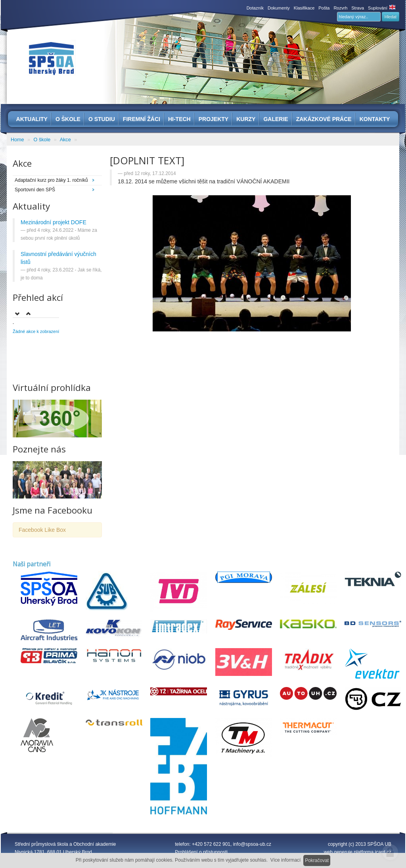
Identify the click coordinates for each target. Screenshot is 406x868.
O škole (42, 140)
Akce (65, 140)
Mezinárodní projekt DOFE (54, 222)
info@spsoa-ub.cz (252, 844)
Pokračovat (317, 860)
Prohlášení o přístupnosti (201, 852)
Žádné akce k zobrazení (36, 331)
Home (17, 140)
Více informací (286, 860)
